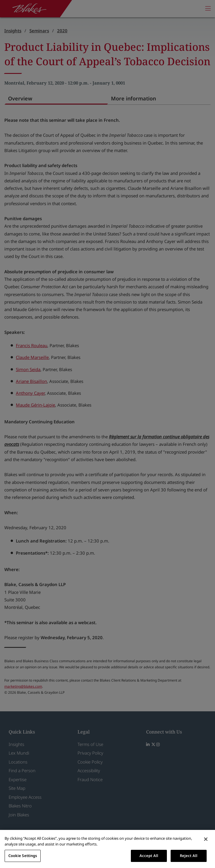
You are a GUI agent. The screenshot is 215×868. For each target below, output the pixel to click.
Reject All (189, 856)
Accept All (149, 856)
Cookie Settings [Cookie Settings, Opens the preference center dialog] (23, 856)
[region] (108, 849)
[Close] (206, 839)
